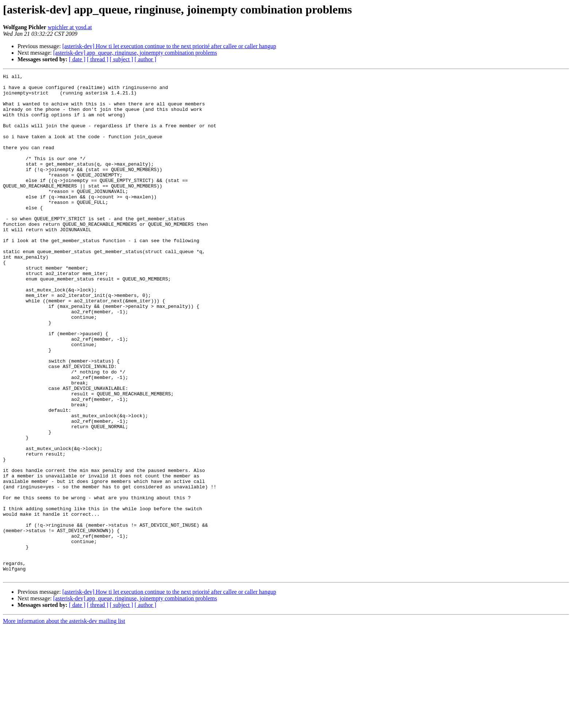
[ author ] (146, 59)
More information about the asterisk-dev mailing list (64, 722)
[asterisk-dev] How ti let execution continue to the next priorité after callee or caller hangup (169, 46)
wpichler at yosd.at (70, 27)
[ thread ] (98, 59)
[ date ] (77, 59)
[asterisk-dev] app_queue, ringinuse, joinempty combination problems (135, 53)
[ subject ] (121, 59)
